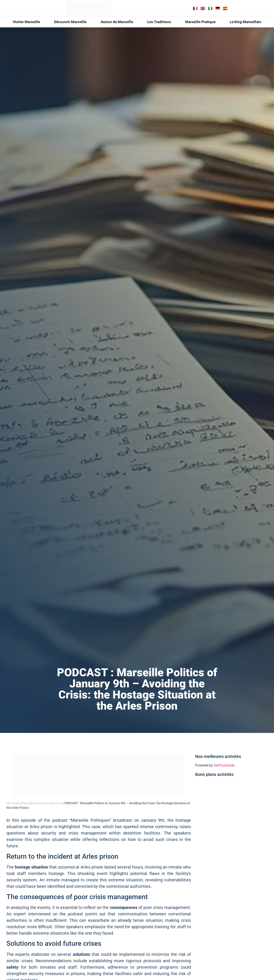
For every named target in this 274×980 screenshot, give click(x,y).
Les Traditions (159, 22)
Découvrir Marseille (70, 22)
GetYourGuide (224, 765)
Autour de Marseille (117, 22)
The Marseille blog (49, 803)
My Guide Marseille (20, 803)
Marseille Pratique (200, 22)
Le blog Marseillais (245, 22)
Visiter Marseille (26, 22)
